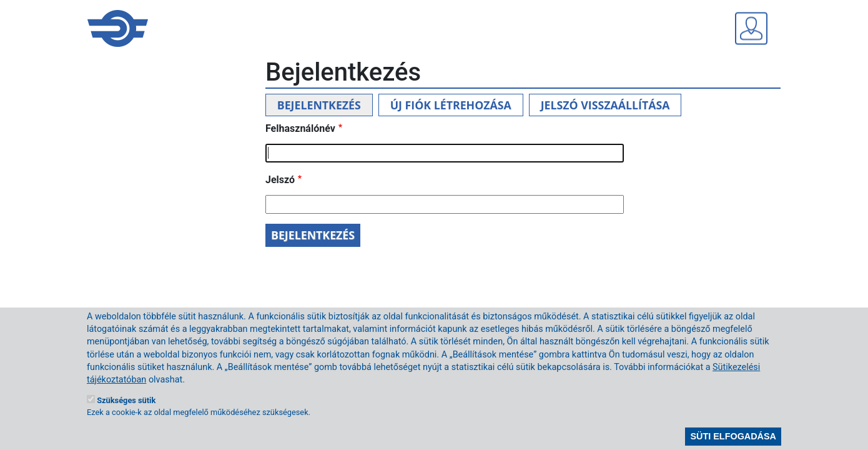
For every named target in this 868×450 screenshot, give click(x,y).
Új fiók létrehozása (451, 105)
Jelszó (280, 180)
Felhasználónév (300, 128)
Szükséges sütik (126, 411)
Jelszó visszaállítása (605, 105)
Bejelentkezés (319, 105)
